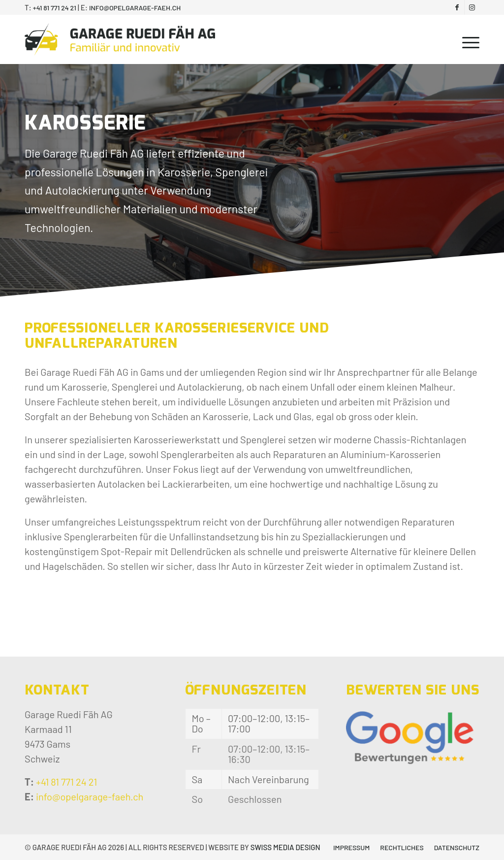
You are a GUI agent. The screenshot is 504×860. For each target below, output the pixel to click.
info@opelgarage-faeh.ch (135, 8)
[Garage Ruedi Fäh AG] (120, 39)
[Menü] (468, 39)
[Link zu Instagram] (472, 7)
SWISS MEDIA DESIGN (285, 847)
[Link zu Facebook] (457, 7)
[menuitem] (468, 39)
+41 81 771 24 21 (55, 8)
